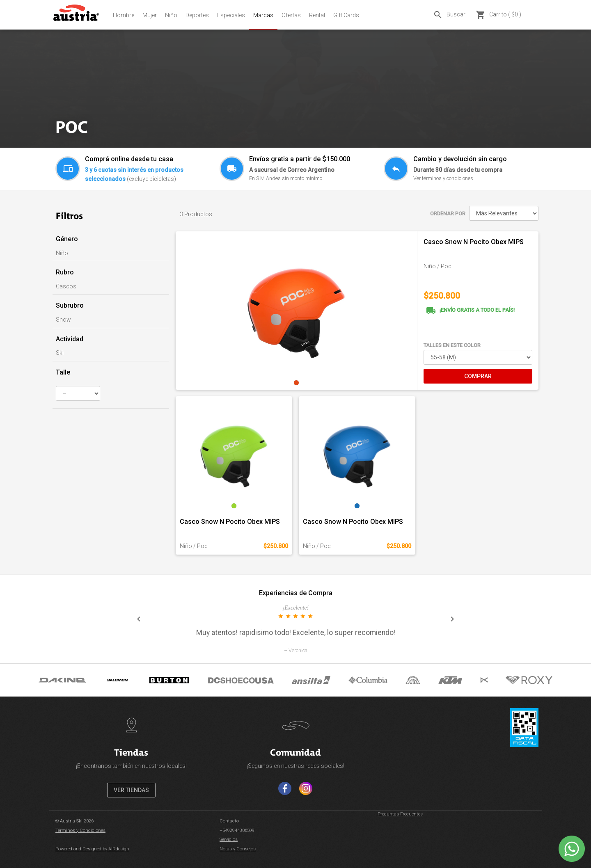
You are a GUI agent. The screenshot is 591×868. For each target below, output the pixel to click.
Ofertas (291, 15)
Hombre (124, 15)
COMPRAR (478, 376)
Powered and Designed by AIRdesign (92, 849)
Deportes (197, 15)
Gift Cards (346, 15)
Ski (60, 353)
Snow (63, 320)
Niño (171, 15)
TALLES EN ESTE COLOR (452, 345)
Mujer (150, 15)
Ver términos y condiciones (443, 178)
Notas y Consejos (238, 849)
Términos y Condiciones (80, 830)
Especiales (231, 15)
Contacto (229, 821)
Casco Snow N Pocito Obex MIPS (474, 242)
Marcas (263, 15)
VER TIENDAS (131, 790)
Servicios (229, 839)
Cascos (66, 286)
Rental (317, 15)
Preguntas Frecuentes (400, 814)
